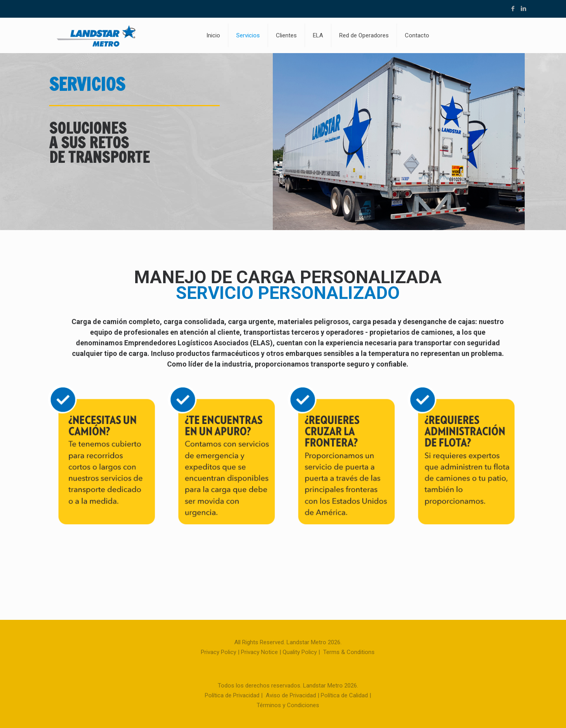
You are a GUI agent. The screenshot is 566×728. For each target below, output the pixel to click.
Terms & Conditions (349, 652)
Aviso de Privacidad (291, 695)
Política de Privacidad (232, 695)
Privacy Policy (219, 652)
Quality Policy (300, 652)
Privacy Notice (259, 652)
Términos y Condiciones (288, 705)
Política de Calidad (344, 695)
